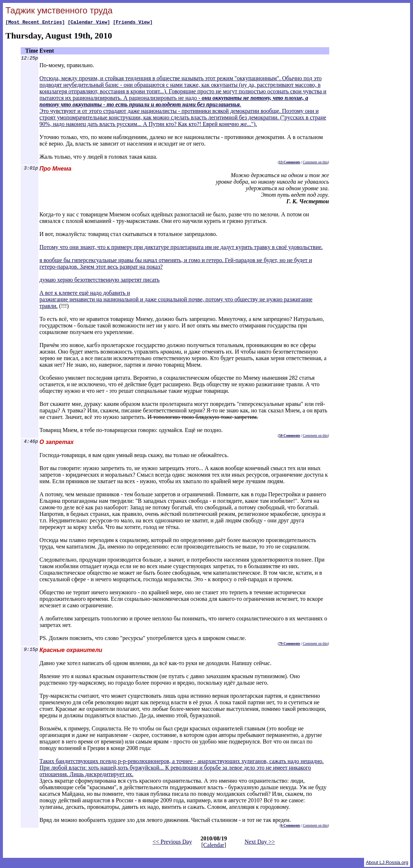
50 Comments (290, 437)
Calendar (214, 846)
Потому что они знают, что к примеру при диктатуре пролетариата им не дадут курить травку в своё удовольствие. (181, 248)
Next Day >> (260, 843)
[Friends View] (133, 23)
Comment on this (315, 163)
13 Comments (290, 163)
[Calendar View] (89, 23)
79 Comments (290, 645)
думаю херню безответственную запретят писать (100, 281)
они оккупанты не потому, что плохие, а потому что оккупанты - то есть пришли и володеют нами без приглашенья (174, 102)
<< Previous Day (172, 843)
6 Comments (290, 826)
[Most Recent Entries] (35, 23)
